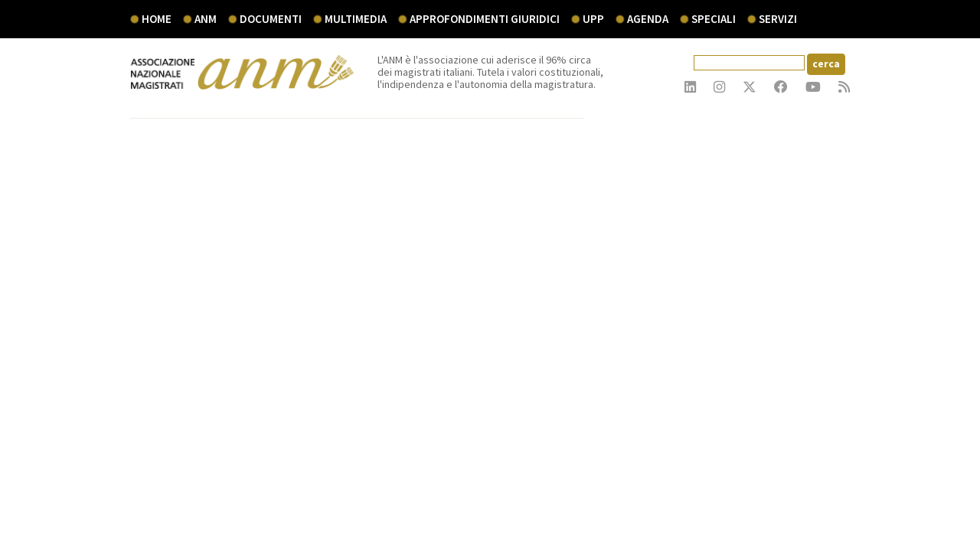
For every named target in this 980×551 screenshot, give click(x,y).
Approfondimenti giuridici (485, 19)
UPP (593, 19)
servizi (778, 19)
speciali (714, 19)
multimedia (356, 19)
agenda (648, 19)
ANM (206, 19)
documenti (271, 19)
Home (157, 19)
